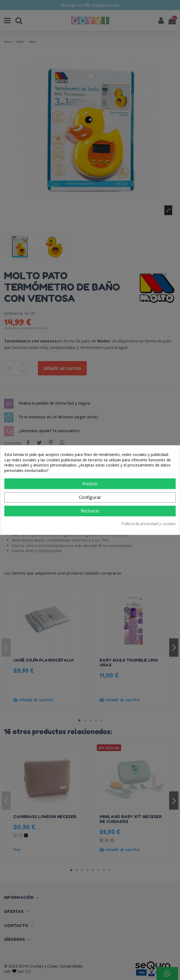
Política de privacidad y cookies (149, 524)
